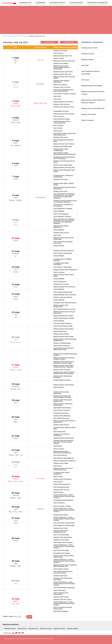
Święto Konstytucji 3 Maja (40, 103)
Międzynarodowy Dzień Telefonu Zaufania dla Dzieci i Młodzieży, (64, 366)
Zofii (16, 317)
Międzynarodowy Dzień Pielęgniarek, (65, 270)
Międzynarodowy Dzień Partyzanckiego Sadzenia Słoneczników (62, 67)
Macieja (16, 299)
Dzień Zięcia (85, 80)
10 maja (16, 239)
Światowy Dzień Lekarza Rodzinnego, (61, 393)
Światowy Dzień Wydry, (61, 515)
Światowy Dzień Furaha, (61, 284)
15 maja (16, 314)
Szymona (19, 342)
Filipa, (10, 512)
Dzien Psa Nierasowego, (61, 535)
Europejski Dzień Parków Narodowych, (61, 473)
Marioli (19, 106)
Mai (16, 63)
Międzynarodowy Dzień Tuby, (63, 56)
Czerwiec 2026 (71, 42)
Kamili (18, 604)
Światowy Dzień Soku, (61, 576)
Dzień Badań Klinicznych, (62, 418)
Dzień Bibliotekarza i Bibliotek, (63, 209)
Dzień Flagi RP (40, 84)
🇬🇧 (16, 633)
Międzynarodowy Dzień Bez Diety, (64, 168)
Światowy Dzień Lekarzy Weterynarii (93, 108)
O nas (6, 639)
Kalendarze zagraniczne (97, 3)
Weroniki (19, 370)
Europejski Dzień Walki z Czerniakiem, (61, 264)
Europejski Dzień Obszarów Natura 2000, (65, 428)
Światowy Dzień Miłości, (61, 63)
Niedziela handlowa (88, 60)
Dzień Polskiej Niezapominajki (63, 326)
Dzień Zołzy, (57, 235)
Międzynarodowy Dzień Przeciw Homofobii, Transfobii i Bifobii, (64, 362)
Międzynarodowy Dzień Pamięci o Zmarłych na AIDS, (64, 358)
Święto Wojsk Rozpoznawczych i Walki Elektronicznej (64, 349)
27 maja (16, 519)
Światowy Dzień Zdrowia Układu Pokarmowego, (64, 556)
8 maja (16, 197)
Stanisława (19, 200)
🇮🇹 (23, 633)
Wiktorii (16, 422)
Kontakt (40, 639)
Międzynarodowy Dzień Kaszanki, (64, 61)
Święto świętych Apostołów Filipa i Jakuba (64, 171)
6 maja (16, 165)
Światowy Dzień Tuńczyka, (62, 87)
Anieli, (14, 604)
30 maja (16, 582)
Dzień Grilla (57, 96)
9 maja (16, 221)
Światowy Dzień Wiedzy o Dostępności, (62, 435)
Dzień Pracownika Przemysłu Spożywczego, (63, 608)
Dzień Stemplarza (59, 503)
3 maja (16, 102)
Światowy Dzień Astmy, (61, 137)
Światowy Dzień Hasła (61, 179)
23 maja (16, 463)
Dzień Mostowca (59, 387)
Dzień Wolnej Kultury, (60, 331)
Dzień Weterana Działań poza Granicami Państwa (63, 572)
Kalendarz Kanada (46, 629)
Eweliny (20, 512)
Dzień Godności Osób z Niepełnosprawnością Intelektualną (64, 154)
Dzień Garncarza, (59, 116)
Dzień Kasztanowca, (60, 282)
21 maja (16, 437)
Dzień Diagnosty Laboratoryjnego (64, 525)
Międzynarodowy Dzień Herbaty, (64, 438)
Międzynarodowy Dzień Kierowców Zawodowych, (64, 188)
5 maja (16, 142)
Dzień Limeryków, (59, 272)
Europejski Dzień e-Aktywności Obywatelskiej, (63, 176)
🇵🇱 (9, 3)
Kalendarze (41, 3)
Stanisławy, (12, 200)
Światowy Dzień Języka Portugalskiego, (61, 150)
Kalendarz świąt (76, 3)
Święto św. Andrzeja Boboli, (62, 343)
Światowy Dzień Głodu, (61, 528)
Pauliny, (15, 512)
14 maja (16, 295)
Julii (21, 455)
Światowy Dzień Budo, (61, 51)
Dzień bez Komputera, (61, 85)
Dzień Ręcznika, (59, 492)
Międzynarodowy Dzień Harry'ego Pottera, (64, 77)
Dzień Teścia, (58, 466)
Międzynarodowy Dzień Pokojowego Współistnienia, (65, 340)
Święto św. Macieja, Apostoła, (63, 297)
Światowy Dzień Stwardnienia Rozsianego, (63, 579)
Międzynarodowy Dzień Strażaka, (64, 114)
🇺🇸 (19, 633)
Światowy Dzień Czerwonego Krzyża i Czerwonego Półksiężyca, (65, 201)
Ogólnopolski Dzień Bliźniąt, (62, 408)
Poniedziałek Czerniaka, (61, 111)
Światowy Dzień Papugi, (61, 597)
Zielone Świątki (40, 479)
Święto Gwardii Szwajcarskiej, (63, 165)
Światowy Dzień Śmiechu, (62, 104)
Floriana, (13, 123)
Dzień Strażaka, (59, 125)
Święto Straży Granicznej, (62, 346)
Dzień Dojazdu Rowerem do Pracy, (65, 309)
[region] (56, 20)
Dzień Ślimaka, (58, 482)
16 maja (16, 339)
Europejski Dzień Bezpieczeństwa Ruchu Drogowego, (64, 158)
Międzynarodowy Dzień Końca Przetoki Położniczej (63, 469)
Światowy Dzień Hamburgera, (63, 537)
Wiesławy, (12, 455)
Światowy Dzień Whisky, (61, 334)
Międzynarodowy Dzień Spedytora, (64, 461)
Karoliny (16, 225)
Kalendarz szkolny (57, 3)
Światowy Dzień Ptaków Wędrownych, (61, 227)
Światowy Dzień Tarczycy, (62, 490)
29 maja (16, 562)
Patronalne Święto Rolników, (63, 323)
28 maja (16, 540)
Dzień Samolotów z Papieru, (62, 506)
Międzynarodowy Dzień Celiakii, (64, 329)
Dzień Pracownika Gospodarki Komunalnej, (63, 242)
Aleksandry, (14, 389)
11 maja (16, 253)
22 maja (16, 451)
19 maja (16, 402)
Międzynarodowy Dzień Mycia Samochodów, (63, 404)
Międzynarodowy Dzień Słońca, (63, 102)
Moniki (18, 123)
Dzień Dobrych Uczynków (62, 410)
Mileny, (10, 481)
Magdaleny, (13, 498)
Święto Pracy (40, 60)
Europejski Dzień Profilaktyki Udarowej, (62, 260)
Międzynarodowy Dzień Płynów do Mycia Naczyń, (64, 421)
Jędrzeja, (13, 342)
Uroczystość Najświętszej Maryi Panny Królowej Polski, (63, 90)
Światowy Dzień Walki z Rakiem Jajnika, (64, 184)
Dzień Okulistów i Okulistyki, (62, 217)
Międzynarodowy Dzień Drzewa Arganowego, (63, 238)
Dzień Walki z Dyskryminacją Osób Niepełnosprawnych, (64, 134)
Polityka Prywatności (48, 639)
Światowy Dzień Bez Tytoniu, (63, 599)
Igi (16, 256)
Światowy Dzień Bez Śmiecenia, (64, 251)
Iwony (16, 467)
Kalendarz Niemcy (10, 629)
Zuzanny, (16, 481)
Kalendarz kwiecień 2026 (89, 48)
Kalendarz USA (33, 629)
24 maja (16, 478)
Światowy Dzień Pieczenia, (62, 370)
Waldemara (18, 146)
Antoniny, (13, 106)
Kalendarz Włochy (73, 629)
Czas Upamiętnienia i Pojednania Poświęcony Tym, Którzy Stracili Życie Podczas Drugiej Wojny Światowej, (64, 196)
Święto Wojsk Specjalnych (62, 484)
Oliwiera (16, 523)
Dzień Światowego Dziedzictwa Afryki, (63, 141)
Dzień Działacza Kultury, (61, 569)
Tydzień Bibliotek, (59, 321)
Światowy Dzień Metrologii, (62, 416)
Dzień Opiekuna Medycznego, (63, 292)
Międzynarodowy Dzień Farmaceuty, (65, 295)
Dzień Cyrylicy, (58, 477)
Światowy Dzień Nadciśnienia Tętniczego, (63, 377)
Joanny (21, 481)
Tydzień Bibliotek (59, 211)
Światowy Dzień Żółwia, (61, 463)
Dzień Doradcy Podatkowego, (63, 253)
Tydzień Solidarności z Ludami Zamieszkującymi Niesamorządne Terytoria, (64, 496)
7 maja (16, 178)
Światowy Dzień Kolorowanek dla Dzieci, (64, 162)
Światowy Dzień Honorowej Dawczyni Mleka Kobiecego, (62, 397)
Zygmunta (16, 87)
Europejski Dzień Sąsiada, (62, 553)
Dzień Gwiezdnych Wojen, (62, 119)
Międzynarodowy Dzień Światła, (64, 337)
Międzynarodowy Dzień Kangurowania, (61, 306)
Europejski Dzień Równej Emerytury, (65, 303)
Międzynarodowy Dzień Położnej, (64, 144)
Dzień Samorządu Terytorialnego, (64, 523)
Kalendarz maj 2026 (88, 54)
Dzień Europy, (58, 131)
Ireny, (12, 146)
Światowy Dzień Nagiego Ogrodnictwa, (61, 81)
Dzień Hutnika (58, 128)
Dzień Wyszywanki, (60, 432)
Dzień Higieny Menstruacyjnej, (63, 542)
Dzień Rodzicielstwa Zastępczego (64, 588)
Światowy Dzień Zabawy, (61, 540)
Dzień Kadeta (58, 446)
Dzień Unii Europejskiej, (61, 214)
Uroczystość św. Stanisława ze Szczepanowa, (63, 205)
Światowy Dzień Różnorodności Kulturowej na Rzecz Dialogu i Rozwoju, (63, 442)
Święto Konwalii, (59, 58)
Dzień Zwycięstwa (40, 197)
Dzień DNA (85, 65)
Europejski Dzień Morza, (61, 413)
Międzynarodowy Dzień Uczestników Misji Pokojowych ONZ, (65, 566)
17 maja (16, 366)
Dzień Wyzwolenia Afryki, (61, 487)
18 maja (16, 385)
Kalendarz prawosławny (21, 639)
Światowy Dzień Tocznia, (61, 233)
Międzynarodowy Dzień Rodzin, (63, 316)
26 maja (16, 508)
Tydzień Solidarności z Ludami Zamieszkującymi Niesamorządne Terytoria (64, 510)
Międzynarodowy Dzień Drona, (63, 72)
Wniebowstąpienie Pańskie (62, 380)
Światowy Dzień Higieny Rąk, (63, 146)
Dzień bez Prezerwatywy (61, 550)
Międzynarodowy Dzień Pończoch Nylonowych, (64, 312)
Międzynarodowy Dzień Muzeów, (64, 385)
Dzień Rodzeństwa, (60, 590)
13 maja (16, 286)
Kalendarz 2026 (25, 3)
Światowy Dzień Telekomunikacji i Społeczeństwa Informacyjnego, (64, 373)
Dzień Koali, (57, 99)
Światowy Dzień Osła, (60, 191)
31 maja (16, 600)
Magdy (19, 498)
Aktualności (11, 639)
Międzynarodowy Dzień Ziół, (62, 74)
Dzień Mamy (40, 509)
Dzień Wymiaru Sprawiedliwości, (64, 458)
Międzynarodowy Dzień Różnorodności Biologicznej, (62, 452)
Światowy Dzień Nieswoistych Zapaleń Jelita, (63, 401)
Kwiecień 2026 (48, 42)
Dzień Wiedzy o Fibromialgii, (62, 267)
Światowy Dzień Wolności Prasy (64, 107)
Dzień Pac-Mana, (59, 449)
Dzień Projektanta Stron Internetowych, (61, 594)
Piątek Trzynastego (88, 120)
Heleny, (17, 455)
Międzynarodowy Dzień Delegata (92, 86)
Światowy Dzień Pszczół (61, 425)
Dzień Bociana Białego (61, 611)
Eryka (19, 389)
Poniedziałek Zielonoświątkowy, (63, 500)
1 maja (16, 59)
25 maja (16, 494)
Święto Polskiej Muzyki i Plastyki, (64, 318)
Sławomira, (13, 370)
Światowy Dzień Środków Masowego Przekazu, (65, 355)
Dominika (16, 272)
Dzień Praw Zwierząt (60, 455)
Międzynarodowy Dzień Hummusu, (64, 287)
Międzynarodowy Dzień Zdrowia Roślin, (64, 275)
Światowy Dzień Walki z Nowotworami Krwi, (61, 531)
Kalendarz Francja (59, 629)
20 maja (16, 418)
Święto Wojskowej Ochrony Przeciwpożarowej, (62, 122)
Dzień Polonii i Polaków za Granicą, (65, 94)
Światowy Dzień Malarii (89, 114)
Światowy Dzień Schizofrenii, (63, 479)
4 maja (16, 119)
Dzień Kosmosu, (59, 53)
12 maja (16, 268)
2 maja (16, 83)
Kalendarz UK (22, 629)
